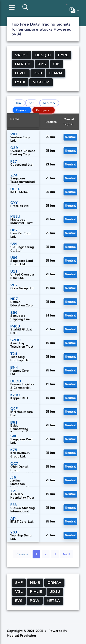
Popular (22, 110)
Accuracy (49, 103)
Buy (19, 103)
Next (67, 554)
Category (43, 110)
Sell (32, 103)
